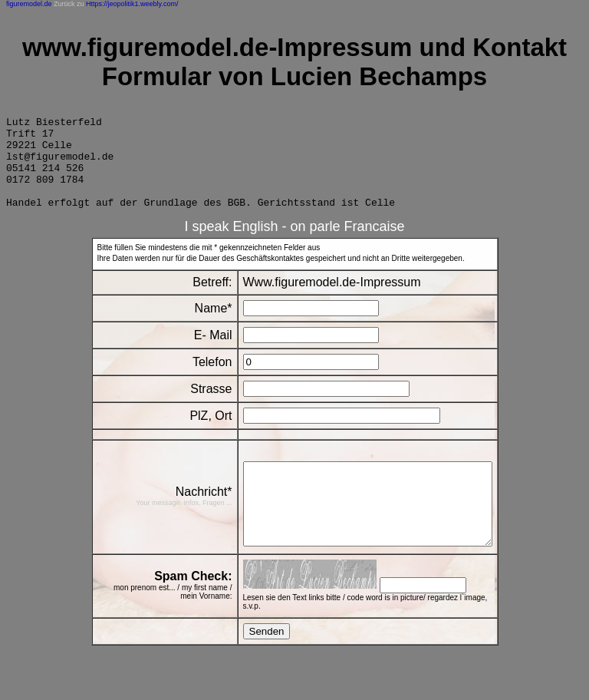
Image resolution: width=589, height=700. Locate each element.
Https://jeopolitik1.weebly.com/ (132, 4)
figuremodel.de (29, 4)
